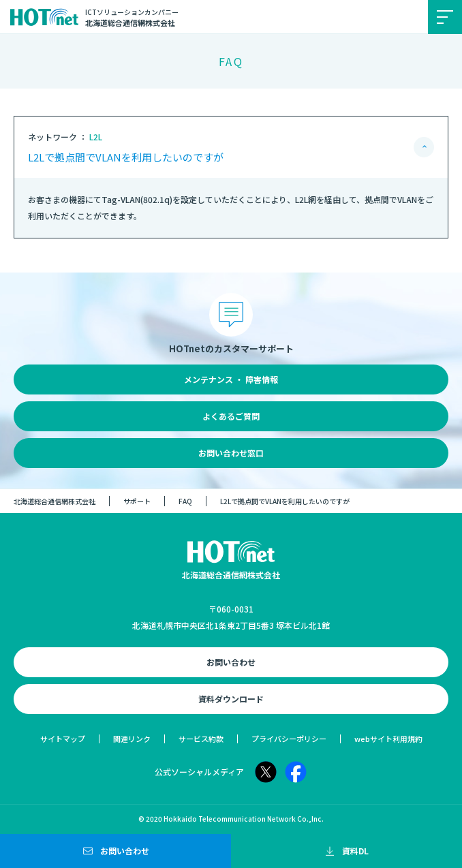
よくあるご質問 (231, 416)
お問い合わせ (231, 662)
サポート (137, 501)
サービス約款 (201, 739)
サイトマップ (63, 739)
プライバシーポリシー (289, 739)
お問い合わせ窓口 (231, 453)
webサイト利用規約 (388, 739)
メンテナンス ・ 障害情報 (231, 379)
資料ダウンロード (231, 699)
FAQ (185, 501)
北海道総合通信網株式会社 (55, 501)
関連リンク (132, 739)
